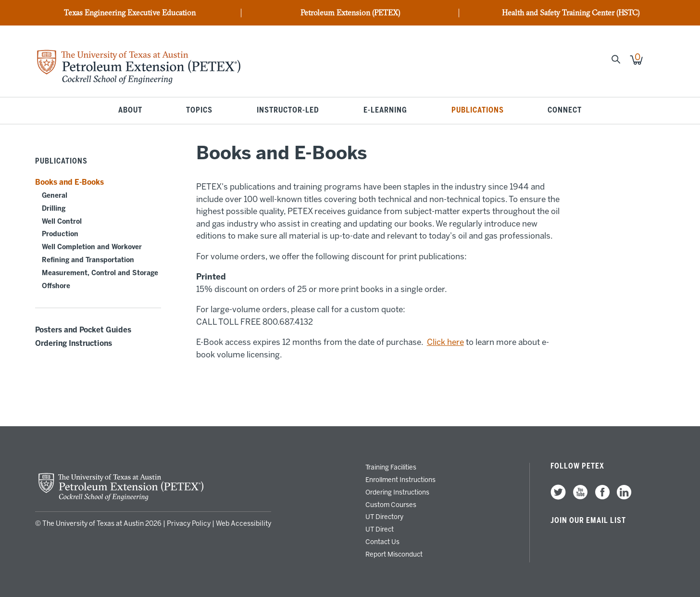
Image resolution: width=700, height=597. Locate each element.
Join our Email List (588, 521)
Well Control (62, 222)
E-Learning (385, 111)
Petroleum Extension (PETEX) (350, 13)
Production (60, 234)
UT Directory (384, 517)
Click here (445, 342)
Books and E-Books (69, 182)
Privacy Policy (189, 524)
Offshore (56, 286)
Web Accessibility (244, 524)
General (55, 196)
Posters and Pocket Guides (83, 330)
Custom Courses (391, 505)
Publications (478, 111)
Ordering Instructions (74, 343)
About (130, 111)
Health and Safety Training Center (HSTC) (571, 13)
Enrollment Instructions (400, 480)
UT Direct (380, 529)
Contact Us (382, 542)
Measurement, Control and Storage (100, 273)
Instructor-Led (288, 111)
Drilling (54, 209)
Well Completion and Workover (92, 247)
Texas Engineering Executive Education (130, 13)
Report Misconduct (394, 554)
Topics (199, 111)
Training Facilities (391, 467)
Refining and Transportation (88, 260)
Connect (565, 111)
